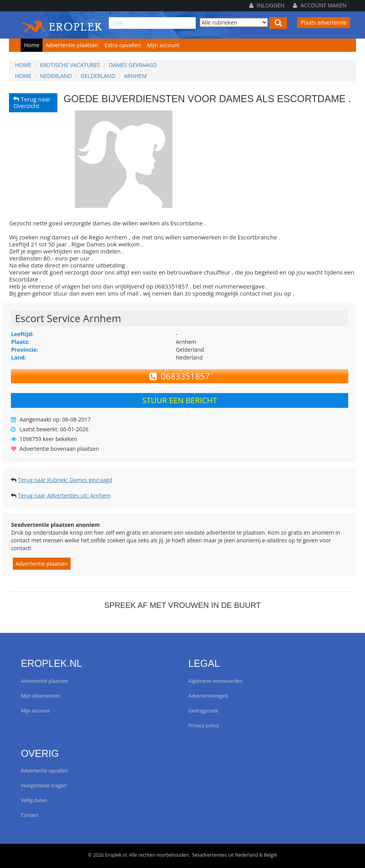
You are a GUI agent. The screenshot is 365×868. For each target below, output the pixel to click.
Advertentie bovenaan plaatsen (59, 449)
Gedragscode (203, 711)
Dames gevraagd (133, 65)
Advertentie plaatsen (72, 45)
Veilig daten (34, 800)
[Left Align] (278, 23)
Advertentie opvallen (44, 771)
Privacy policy (204, 725)
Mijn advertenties (40, 696)
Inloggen (267, 5)
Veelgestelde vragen (43, 786)
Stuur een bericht (180, 400)
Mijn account (163, 45)
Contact (29, 815)
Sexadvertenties (209, 855)
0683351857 (180, 376)
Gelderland (98, 76)
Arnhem (136, 76)
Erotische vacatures (70, 65)
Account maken (320, 5)
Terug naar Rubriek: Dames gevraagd (65, 480)
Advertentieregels (208, 696)
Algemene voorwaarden (215, 681)
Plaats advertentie (324, 22)
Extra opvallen (123, 45)
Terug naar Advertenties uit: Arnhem (64, 495)
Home (32, 45)
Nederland (56, 76)
